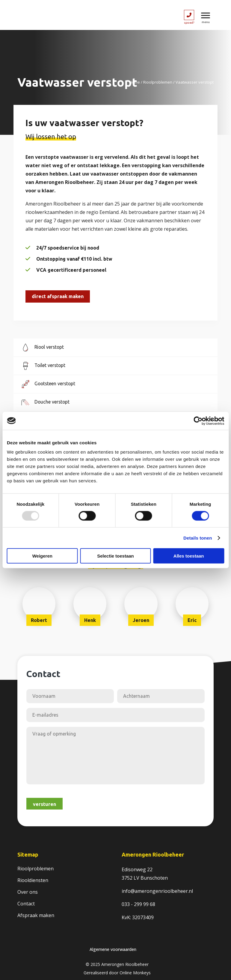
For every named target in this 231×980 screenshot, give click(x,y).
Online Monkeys (135, 973)
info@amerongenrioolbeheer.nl (157, 891)
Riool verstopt (50, 347)
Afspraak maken (36, 915)
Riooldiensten (33, 880)
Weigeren (42, 556)
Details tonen (198, 538)
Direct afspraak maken (58, 296)
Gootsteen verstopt (56, 383)
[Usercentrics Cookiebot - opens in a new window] (198, 421)
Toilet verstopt (50, 365)
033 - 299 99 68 (138, 904)
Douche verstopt (52, 402)
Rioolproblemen (158, 82)
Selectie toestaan (115, 556)
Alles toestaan (189, 556)
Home (135, 82)
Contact (26, 904)
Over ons (28, 892)
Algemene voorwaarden (113, 949)
